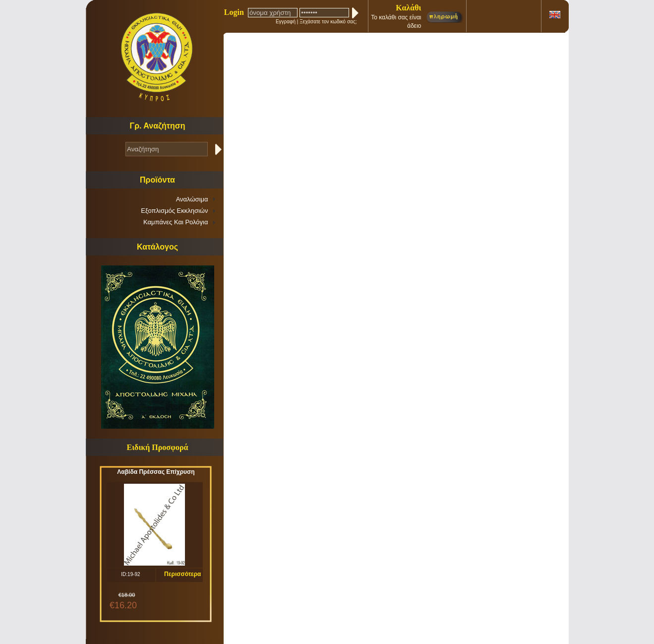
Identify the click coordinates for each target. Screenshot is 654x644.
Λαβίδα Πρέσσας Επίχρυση (156, 472)
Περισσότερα (182, 574)
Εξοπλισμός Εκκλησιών (174, 211)
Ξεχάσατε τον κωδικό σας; (328, 22)
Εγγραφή (286, 22)
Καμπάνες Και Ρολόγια (176, 222)
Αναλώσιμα (192, 199)
